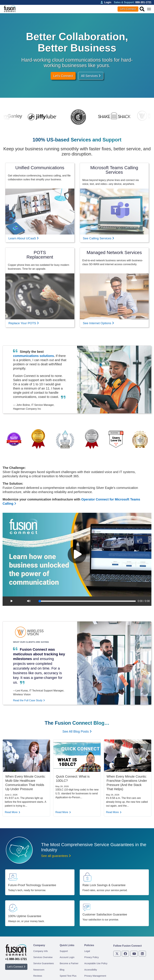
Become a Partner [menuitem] (69, 963)
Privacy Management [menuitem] (95, 976)
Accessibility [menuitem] (91, 970)
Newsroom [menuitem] (39, 970)
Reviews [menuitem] (38, 976)
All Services (91, 76)
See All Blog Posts (77, 731)
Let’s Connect (128, 9)
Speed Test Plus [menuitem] (68, 976)
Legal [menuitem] (87, 951)
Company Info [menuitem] (41, 951)
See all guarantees (56, 856)
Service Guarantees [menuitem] (44, 963)
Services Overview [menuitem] (43, 957)
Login (106, 2)
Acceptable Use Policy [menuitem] (96, 963)
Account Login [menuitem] (67, 957)
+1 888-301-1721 (16, 959)
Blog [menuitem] (62, 970)
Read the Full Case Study (29, 700)
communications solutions (33, 356)
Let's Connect (63, 76)
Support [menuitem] (64, 951)
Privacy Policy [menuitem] (92, 957)
